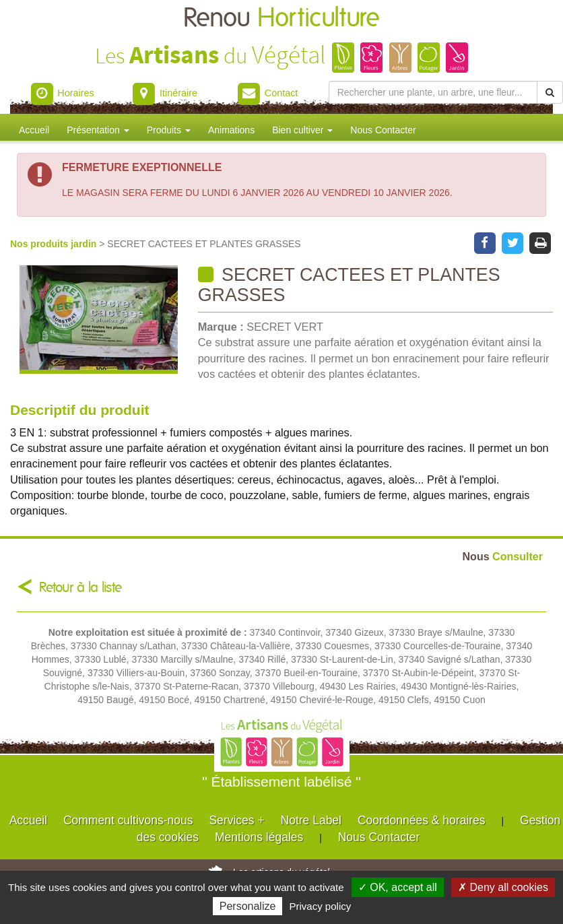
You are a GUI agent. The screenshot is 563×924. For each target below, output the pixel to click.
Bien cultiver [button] (302, 130)
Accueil (34, 130)
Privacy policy (321, 906)
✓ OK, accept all (398, 887)
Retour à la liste (80, 588)
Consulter (503, 556)
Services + (236, 820)
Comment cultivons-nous (128, 820)
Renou (281, 19)
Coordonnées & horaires (422, 820)
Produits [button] (169, 130)
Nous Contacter (383, 130)
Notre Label (311, 820)
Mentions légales (259, 837)
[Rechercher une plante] (433, 92)
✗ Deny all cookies (503, 887)
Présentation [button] (98, 130)
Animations (231, 130)
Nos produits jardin (55, 244)
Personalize (248, 906)
